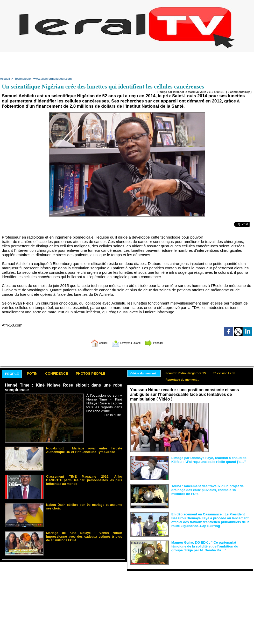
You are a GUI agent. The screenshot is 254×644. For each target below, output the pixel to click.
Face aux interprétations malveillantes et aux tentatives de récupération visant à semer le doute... (231, 412)
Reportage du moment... (186, 380)
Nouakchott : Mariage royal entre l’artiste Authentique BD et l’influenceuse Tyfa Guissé (84, 449)
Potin (36, 373)
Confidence (64, 373)
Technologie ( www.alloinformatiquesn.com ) (42, 78)
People (13, 374)
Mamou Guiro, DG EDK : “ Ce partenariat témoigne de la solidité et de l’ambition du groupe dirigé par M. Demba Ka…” (210, 546)
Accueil (5, 78)
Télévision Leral (231, 373)
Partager (161, 342)
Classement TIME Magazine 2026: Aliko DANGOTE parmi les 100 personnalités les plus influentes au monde (84, 479)
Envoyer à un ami (126, 342)
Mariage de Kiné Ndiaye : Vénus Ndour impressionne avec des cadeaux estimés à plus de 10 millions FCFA (84, 534)
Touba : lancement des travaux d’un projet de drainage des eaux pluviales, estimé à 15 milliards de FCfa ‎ (210, 489)
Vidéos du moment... (145, 373)
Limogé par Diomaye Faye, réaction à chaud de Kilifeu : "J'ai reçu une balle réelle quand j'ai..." (206, 459)
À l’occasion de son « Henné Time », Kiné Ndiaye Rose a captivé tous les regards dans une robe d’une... (104, 403)
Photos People (102, 373)
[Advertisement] (127, 63)
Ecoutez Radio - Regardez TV (190, 373)
